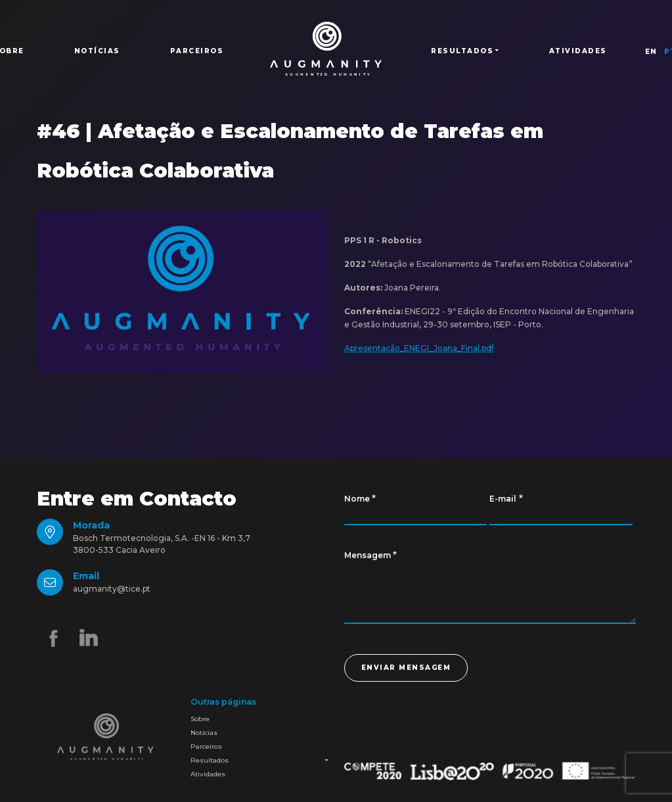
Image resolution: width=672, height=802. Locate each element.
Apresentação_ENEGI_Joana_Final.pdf (419, 348)
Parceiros (197, 51)
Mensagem (368, 555)
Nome (357, 499)
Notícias (97, 51)
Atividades (578, 51)
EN (651, 52)
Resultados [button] (462, 51)
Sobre (200, 719)
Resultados (210, 760)
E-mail (503, 499)
